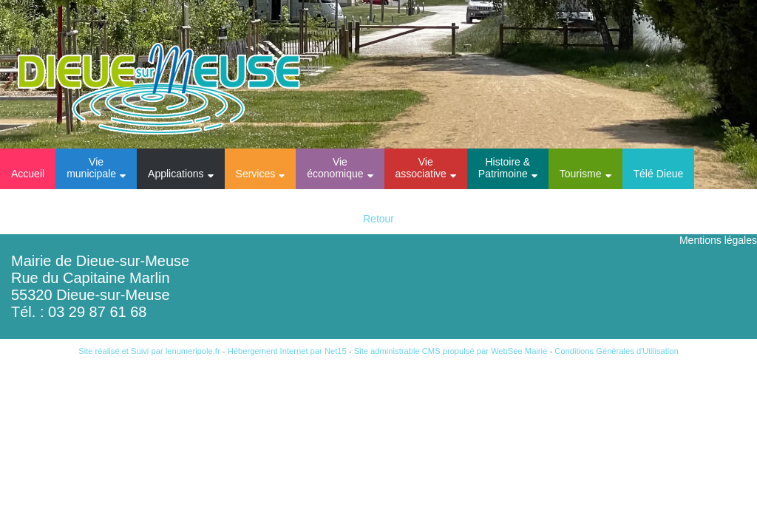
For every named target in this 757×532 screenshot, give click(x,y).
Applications (176, 174)
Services (256, 174)
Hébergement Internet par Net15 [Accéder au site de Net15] (287, 351)
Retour (378, 219)
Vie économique (335, 168)
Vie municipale (91, 168)
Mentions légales (718, 240)
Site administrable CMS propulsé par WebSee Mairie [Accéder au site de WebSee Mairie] (451, 351)
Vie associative (421, 168)
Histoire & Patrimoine (504, 168)
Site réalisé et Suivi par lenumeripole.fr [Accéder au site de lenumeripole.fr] (149, 351)
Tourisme (581, 174)
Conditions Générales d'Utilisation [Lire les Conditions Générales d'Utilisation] (617, 351)
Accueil (28, 174)
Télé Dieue (659, 174)
